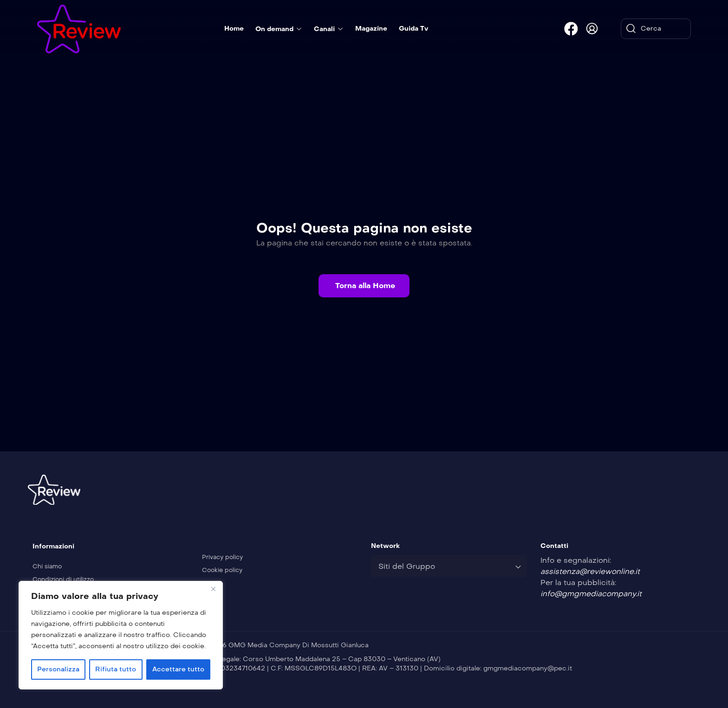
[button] (364, 286)
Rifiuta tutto (116, 669)
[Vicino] (213, 589)
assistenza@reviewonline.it (590, 571)
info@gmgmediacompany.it (591, 594)
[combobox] (449, 566)
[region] (121, 635)
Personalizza (58, 669)
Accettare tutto (178, 669)
